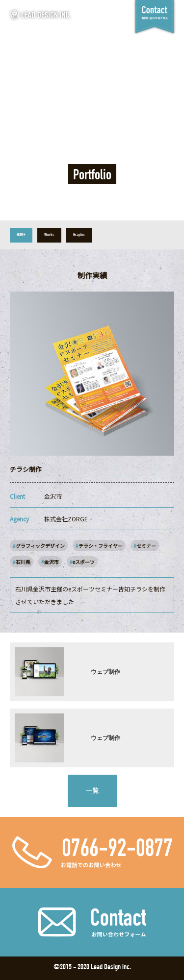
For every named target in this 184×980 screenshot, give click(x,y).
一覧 (92, 791)
